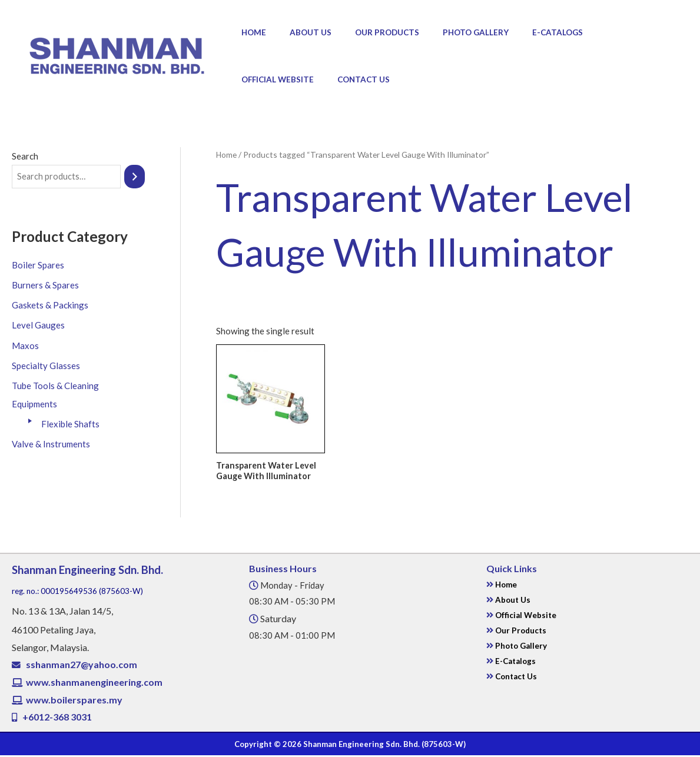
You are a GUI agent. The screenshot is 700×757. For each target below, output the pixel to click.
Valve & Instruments (51, 442)
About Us (299, 32)
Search (25, 156)
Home (250, 32)
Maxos (25, 345)
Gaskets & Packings (50, 305)
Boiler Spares (38, 265)
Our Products (368, 32)
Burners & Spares (45, 285)
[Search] (135, 177)
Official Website (601, 32)
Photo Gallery (449, 32)
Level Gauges (38, 325)
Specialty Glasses (46, 365)
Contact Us (264, 79)
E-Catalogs (523, 32)
